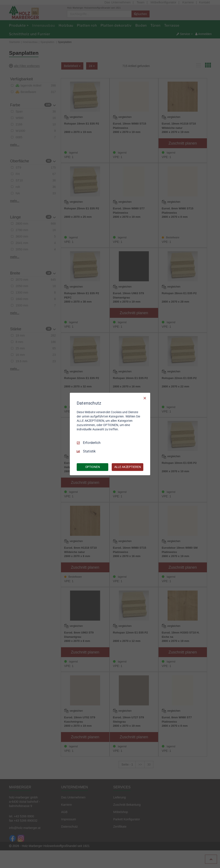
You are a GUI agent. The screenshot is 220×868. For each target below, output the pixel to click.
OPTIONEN (93, 467)
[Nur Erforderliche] (145, 398)
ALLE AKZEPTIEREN (128, 467)
